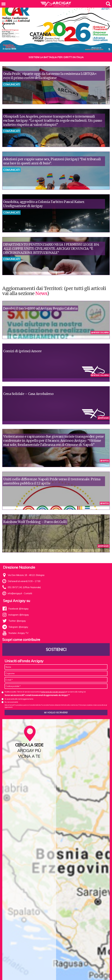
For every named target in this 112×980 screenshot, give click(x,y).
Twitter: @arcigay (17, 614)
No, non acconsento (11, 695)
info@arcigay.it (15, 586)
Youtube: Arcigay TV (18, 626)
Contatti (28, 586)
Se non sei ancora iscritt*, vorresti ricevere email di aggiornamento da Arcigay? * (37, 688)
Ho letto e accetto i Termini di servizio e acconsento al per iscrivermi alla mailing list (45, 685)
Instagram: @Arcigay (19, 608)
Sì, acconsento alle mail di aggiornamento (19, 692)
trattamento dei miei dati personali (53, 685)
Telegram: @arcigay (18, 620)
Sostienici (56, 642)
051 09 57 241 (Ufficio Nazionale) (24, 580)
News (41, 286)
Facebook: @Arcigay (18, 602)
